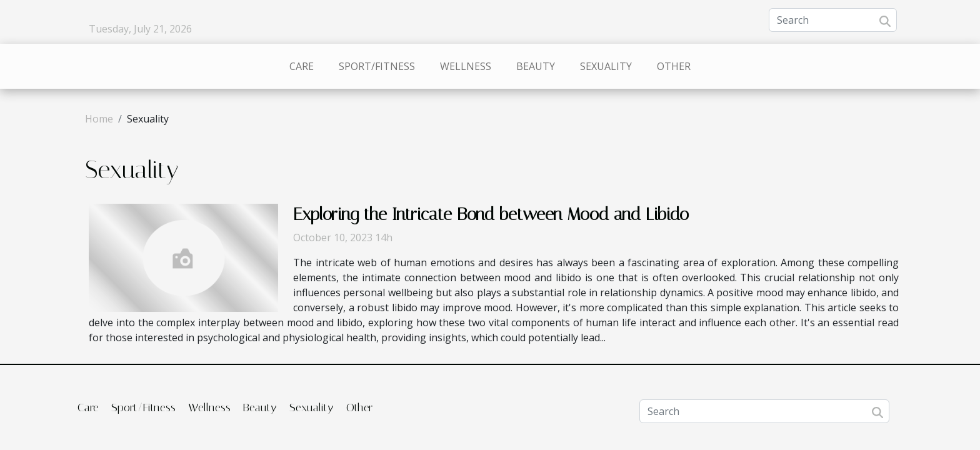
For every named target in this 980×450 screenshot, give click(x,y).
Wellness (466, 66)
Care (302, 66)
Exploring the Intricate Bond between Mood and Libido (491, 214)
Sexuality (606, 66)
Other (674, 66)
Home (99, 119)
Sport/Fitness (377, 66)
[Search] (833, 20)
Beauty (536, 66)
